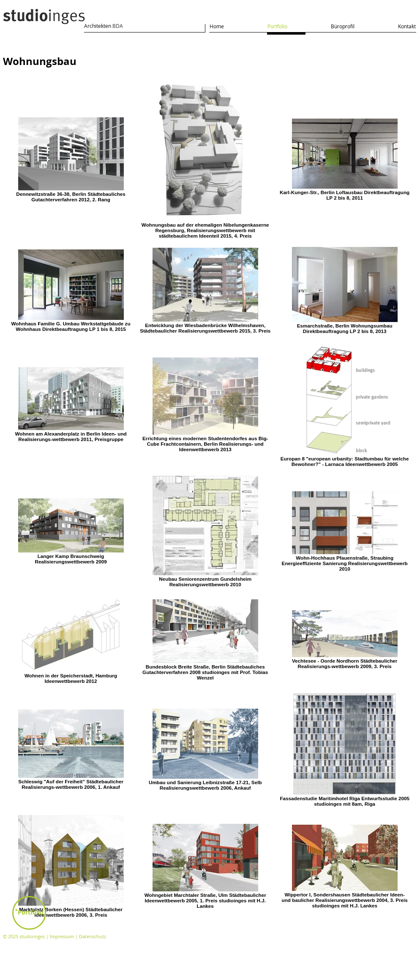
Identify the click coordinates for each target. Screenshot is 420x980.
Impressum (62, 936)
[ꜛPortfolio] (29, 913)
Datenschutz (93, 936)
